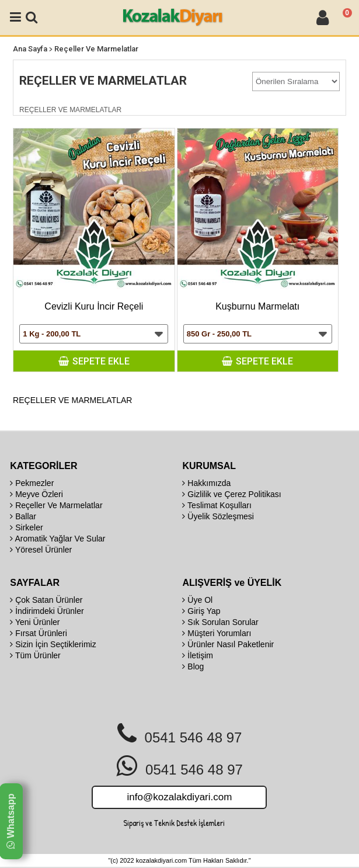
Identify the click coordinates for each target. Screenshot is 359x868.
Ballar (23, 516)
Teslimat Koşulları (217, 505)
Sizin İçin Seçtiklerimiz (53, 644)
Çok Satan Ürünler (46, 600)
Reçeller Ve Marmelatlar (96, 49)
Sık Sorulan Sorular (220, 622)
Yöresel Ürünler (41, 550)
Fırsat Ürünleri (39, 633)
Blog (193, 666)
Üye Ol (197, 600)
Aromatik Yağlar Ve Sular (57, 539)
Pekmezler (32, 483)
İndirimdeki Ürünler (47, 611)
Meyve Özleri (36, 494)
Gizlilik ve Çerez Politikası (231, 494)
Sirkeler (26, 527)
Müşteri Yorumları (217, 633)
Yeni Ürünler (35, 622)
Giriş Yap (201, 611)
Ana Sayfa (30, 49)
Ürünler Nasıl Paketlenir (228, 644)
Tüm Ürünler (35, 655)
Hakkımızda (206, 483)
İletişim (197, 655)
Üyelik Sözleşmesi (218, 516)
